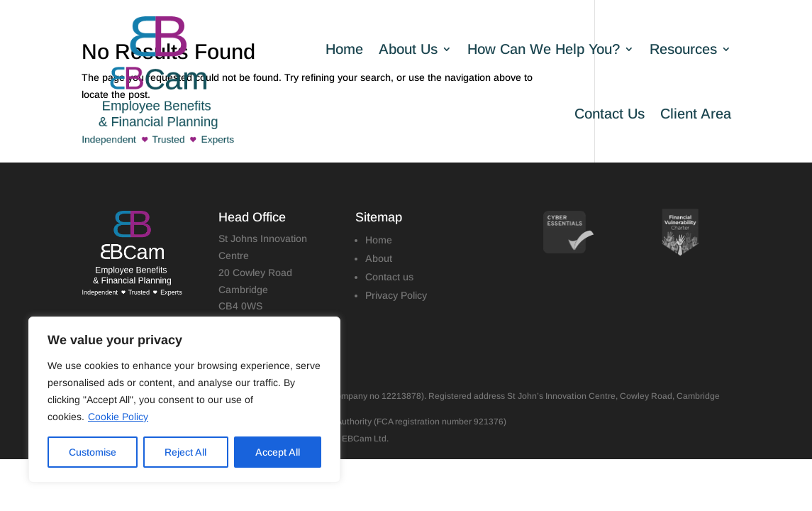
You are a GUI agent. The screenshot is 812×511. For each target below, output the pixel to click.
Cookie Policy (118, 417)
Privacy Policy (396, 295)
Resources (683, 49)
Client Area (696, 114)
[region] (184, 400)
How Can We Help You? (544, 49)
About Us (408, 49)
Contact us (389, 277)
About (379, 258)
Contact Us (610, 114)
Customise (93, 452)
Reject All (185, 452)
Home (344, 49)
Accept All (278, 452)
